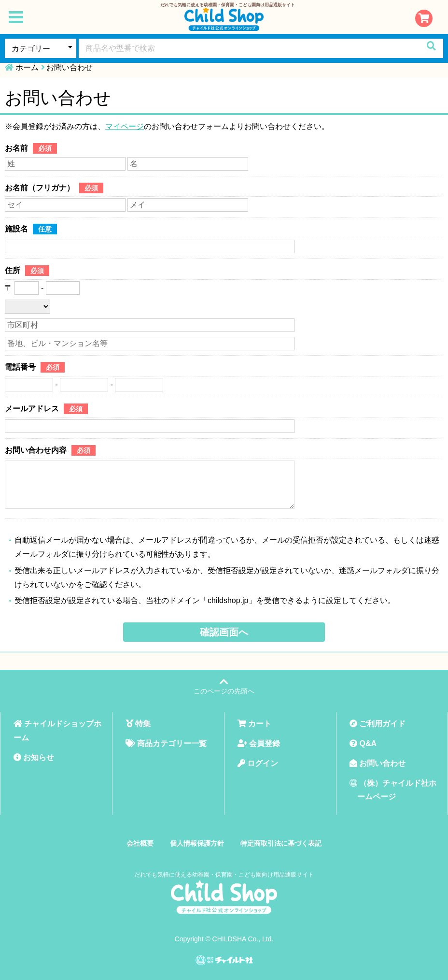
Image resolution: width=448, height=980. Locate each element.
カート (254, 724)
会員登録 (259, 743)
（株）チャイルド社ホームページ (393, 790)
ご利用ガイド (378, 724)
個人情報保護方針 (197, 843)
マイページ (125, 126)
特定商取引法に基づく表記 (281, 843)
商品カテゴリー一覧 (166, 743)
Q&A (363, 743)
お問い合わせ (378, 763)
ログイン (258, 763)
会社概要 (140, 843)
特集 (138, 724)
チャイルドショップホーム (57, 731)
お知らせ (34, 757)
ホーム (27, 67)
